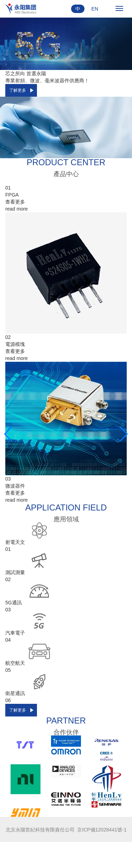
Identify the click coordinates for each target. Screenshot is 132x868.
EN (95, 9)
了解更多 (18, 90)
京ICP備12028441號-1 (102, 830)
